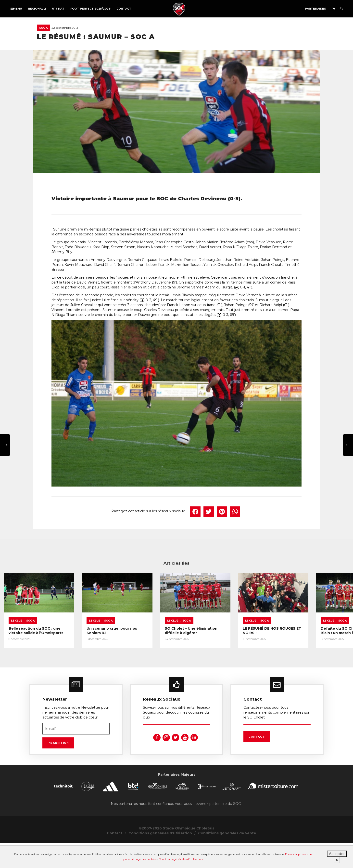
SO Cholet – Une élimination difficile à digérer (287, 651)
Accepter (337, 854)
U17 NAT (58, 9)
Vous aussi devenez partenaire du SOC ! (209, 829)
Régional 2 (37, 9)
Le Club (17, 643)
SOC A (44, 28)
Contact (124, 9)
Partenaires (315, 9)
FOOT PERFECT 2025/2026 (90, 9)
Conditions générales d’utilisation (181, 859)
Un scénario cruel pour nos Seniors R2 (162, 651)
